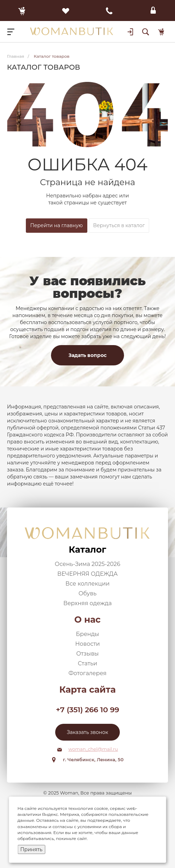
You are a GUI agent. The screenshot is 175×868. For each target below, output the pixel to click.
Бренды (87, 634)
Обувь (88, 593)
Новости (87, 644)
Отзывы (87, 654)
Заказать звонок (87, 732)
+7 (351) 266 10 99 (87, 710)
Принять (31, 849)
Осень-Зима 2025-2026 (87, 564)
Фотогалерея (87, 673)
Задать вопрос (87, 355)
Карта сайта (88, 689)
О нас (87, 619)
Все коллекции (87, 584)
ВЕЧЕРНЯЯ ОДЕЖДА (87, 574)
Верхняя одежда (87, 603)
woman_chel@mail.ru (93, 749)
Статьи (88, 663)
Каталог (87, 549)
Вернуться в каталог (119, 225)
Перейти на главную (57, 225)
